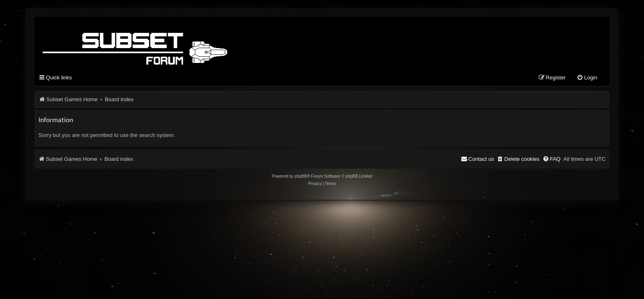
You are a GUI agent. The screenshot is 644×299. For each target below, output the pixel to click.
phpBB (301, 176)
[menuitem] (587, 78)
